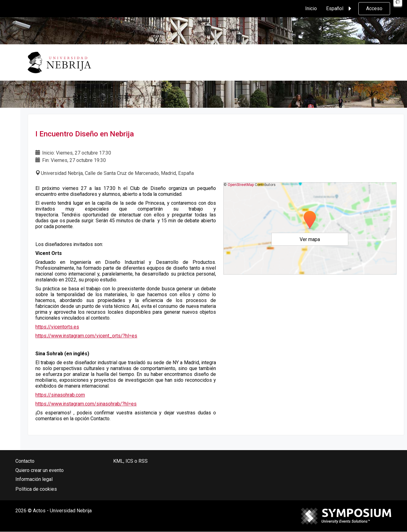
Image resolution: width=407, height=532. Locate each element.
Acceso (374, 8)
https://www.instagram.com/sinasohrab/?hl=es (86, 404)
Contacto (25, 461)
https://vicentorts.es (57, 327)
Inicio (311, 8)
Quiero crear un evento (40, 470)
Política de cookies (36, 489)
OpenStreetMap (241, 185)
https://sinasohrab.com (60, 395)
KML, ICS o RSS (130, 461)
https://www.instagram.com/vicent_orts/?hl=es (86, 336)
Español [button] (340, 9)
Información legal (34, 479)
